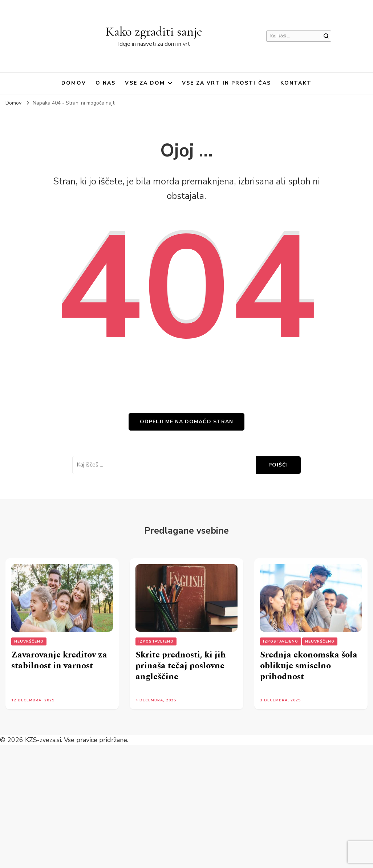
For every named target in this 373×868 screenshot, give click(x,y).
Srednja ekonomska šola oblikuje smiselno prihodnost (309, 666)
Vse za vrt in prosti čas (226, 83)
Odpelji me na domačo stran (186, 422)
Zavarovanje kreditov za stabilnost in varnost (59, 660)
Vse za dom (145, 83)
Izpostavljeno (156, 641)
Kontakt (296, 83)
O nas (106, 83)
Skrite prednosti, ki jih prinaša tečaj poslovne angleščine (181, 666)
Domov (74, 83)
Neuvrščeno (29, 641)
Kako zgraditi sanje (154, 31)
